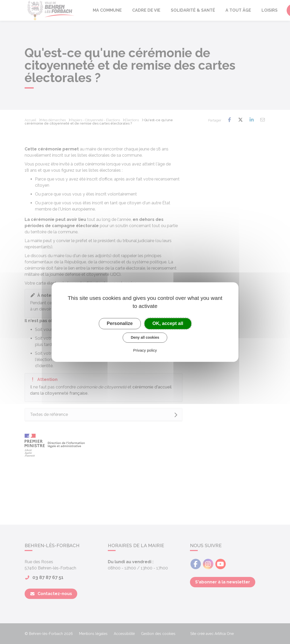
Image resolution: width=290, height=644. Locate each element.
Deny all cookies (145, 337)
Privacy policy (145, 350)
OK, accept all (168, 323)
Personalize (120, 323)
